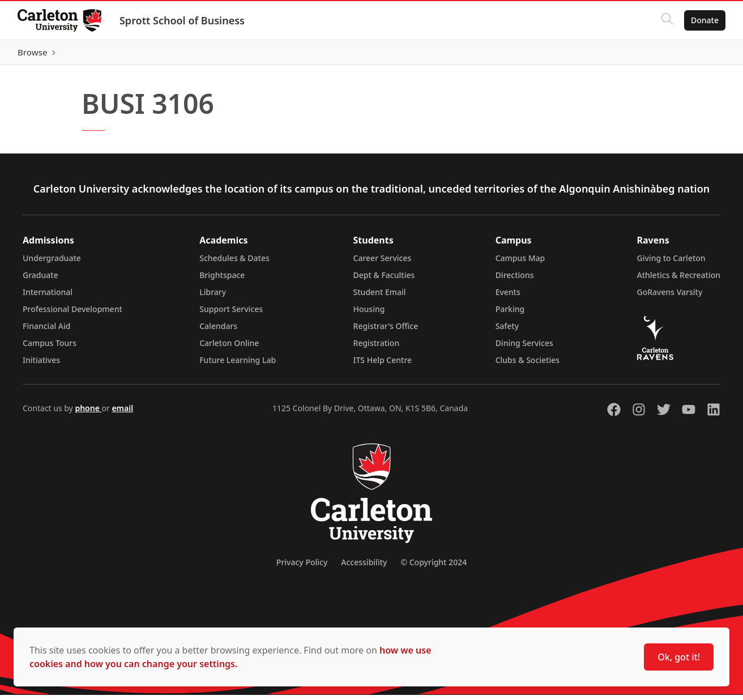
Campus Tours (50, 348)
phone (88, 413)
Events (508, 297)
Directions (515, 280)
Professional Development (72, 314)
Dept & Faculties (384, 280)
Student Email (380, 297)
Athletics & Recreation (679, 280)
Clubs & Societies (528, 365)
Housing (369, 314)
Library (213, 297)
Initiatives (41, 365)
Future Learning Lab (238, 365)
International (48, 297)
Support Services (231, 314)
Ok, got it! (679, 657)
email (122, 413)
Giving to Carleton (671, 263)
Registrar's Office (386, 331)
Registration (377, 348)
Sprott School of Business (183, 20)
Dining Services (524, 348)
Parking (510, 314)
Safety (507, 331)
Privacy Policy (302, 567)
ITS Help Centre (383, 365)
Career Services (383, 263)
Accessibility (364, 567)
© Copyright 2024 (434, 567)
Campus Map (520, 263)
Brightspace (222, 280)
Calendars (218, 331)
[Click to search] (667, 20)
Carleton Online (229, 348)
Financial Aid (46, 331)
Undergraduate (52, 263)
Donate (704, 20)
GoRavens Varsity (670, 297)
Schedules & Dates (234, 263)
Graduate (40, 280)
